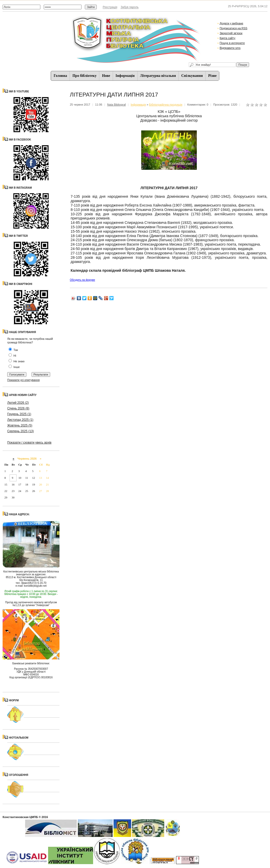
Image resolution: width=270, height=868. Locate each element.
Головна (61, 76)
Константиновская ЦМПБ (20, 817)
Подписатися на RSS (233, 28)
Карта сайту (227, 38)
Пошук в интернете (232, 43)
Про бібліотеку (84, 76)
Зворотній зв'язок (231, 33)
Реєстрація (110, 7)
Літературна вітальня (158, 76)
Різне (212, 76)
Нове (106, 76)
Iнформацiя (125, 76)
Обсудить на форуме (82, 280)
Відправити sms (230, 48)
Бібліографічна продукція (166, 105)
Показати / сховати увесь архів (29, 443)
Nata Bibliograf (116, 105)
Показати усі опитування (23, 380)
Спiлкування (192, 76)
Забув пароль (129, 7)
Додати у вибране (231, 23)
